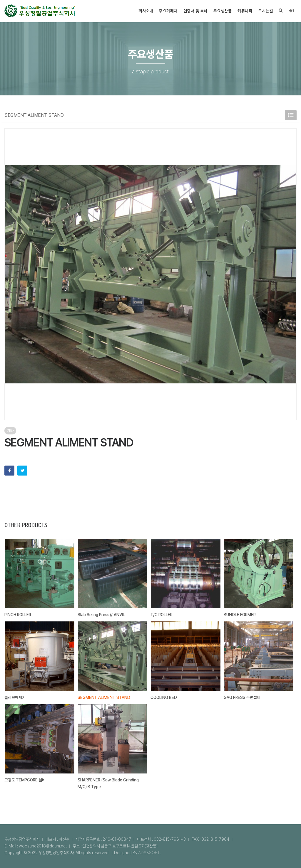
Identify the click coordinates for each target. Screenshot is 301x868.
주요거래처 (168, 11)
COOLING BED (164, 697)
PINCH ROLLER (18, 615)
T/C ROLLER (162, 615)
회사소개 (146, 11)
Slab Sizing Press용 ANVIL (101, 615)
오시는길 (265, 11)
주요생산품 (223, 11)
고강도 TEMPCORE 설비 (25, 780)
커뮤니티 (245, 11)
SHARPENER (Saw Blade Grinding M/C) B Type (108, 783)
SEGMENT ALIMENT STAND (104, 697)
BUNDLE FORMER (240, 615)
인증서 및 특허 (195, 11)
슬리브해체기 (15, 697)
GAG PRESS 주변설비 (242, 697)
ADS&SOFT (149, 853)
